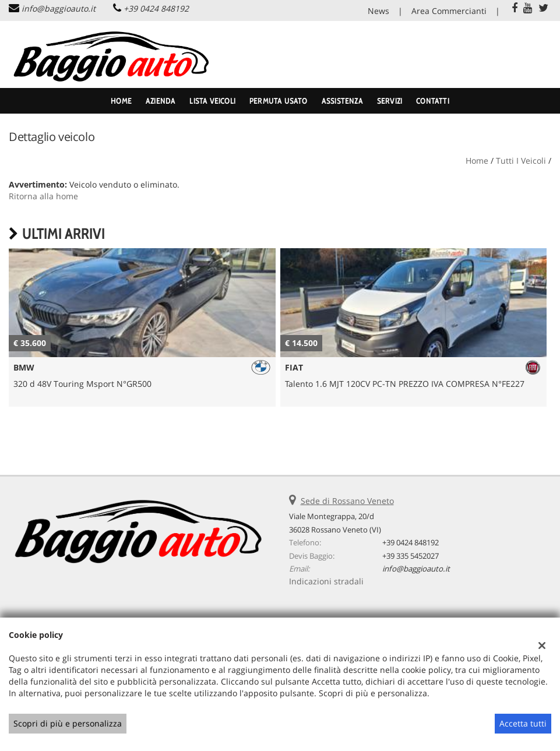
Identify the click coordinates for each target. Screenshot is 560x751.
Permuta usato (279, 101)
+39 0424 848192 (156, 8)
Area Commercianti (449, 11)
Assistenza (342, 101)
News (378, 11)
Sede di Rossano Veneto (347, 501)
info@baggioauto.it (59, 8)
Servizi (390, 101)
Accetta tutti (523, 723)
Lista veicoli (212, 101)
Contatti (433, 101)
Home (121, 101)
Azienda (161, 101)
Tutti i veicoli (521, 161)
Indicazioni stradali (326, 581)
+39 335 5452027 (411, 556)
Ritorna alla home (43, 196)
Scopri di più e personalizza (68, 723)
